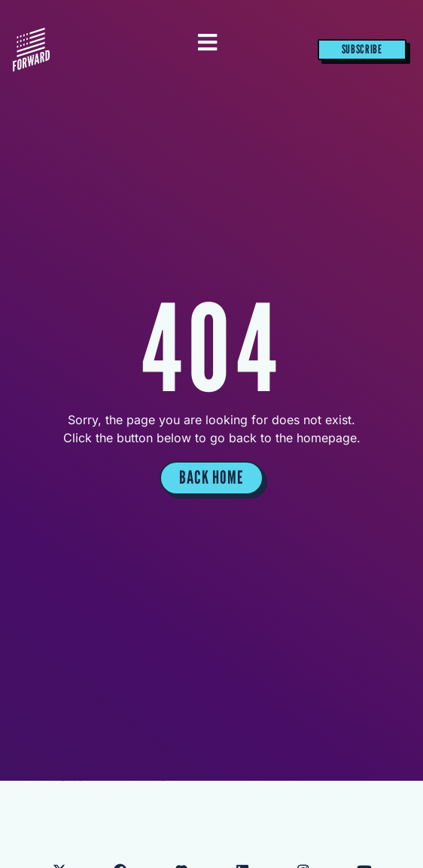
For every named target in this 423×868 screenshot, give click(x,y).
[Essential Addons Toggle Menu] (207, 44)
